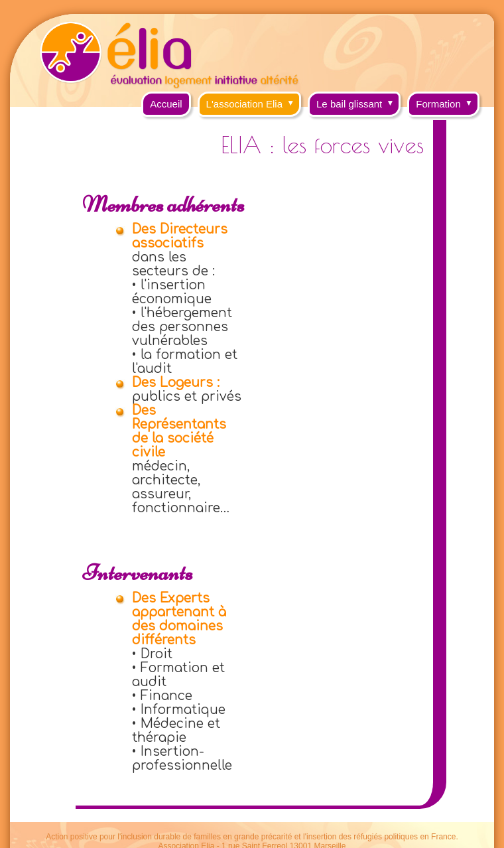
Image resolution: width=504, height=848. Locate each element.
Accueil (166, 104)
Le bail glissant (358, 101)
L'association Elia (254, 101)
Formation (448, 101)
